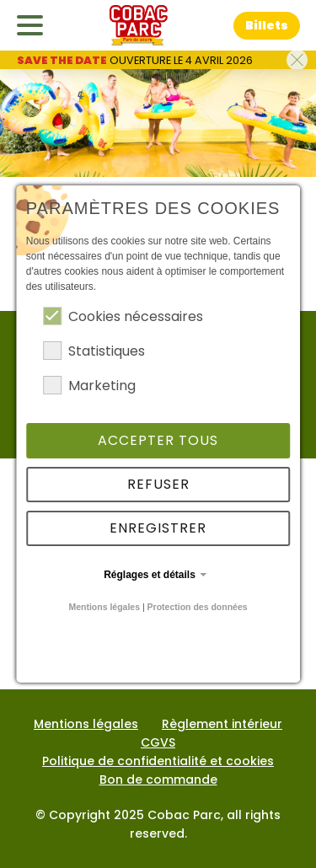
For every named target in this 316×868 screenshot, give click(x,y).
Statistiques (94, 351)
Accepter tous (158, 440)
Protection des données (198, 607)
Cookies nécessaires (123, 316)
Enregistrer (158, 528)
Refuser (158, 484)
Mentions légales (104, 607)
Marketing (89, 386)
